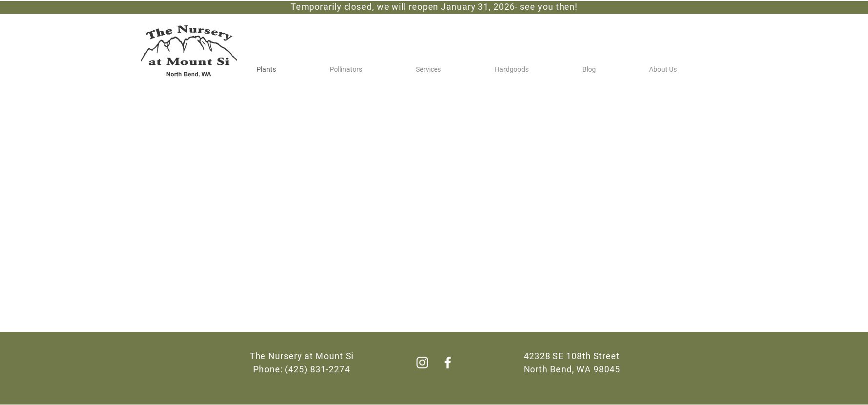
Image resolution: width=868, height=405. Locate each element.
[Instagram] (422, 363)
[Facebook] (448, 363)
